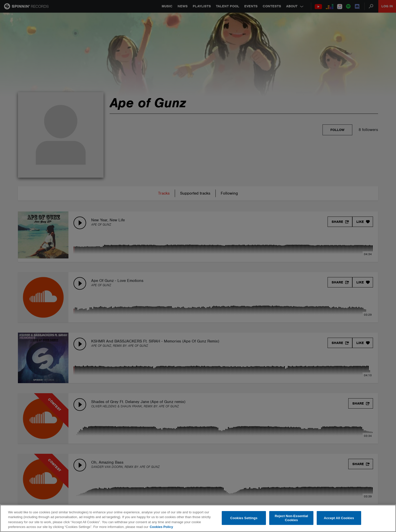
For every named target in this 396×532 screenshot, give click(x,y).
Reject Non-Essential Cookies (291, 518)
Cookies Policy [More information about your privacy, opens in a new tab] (161, 527)
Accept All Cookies (339, 518)
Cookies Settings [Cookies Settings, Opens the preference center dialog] (244, 518)
